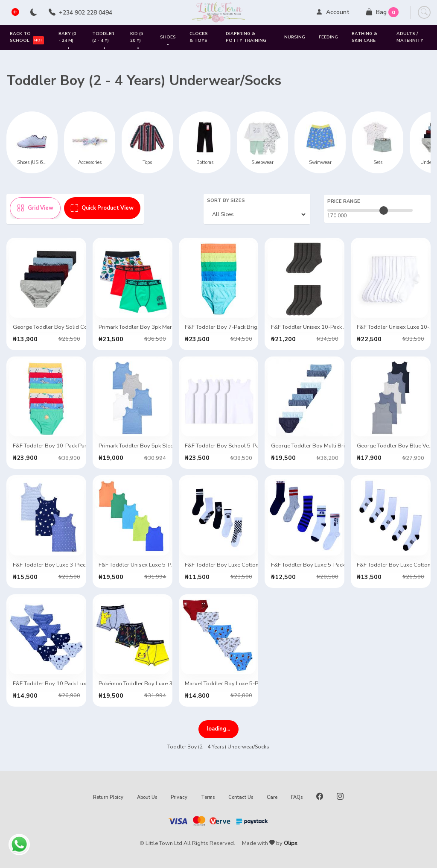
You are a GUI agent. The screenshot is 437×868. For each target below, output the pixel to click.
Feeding (328, 37)
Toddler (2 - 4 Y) (103, 40)
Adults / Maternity (410, 37)
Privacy (179, 797)
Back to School (27, 37)
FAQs (297, 797)
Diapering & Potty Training (246, 37)
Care (272, 797)
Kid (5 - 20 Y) (138, 40)
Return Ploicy (108, 797)
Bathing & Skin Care (364, 37)
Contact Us (241, 797)
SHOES (168, 41)
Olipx (291, 843)
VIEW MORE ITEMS (218, 729)
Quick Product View (102, 208)
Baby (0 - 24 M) (67, 40)
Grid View (35, 208)
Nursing (295, 37)
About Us (147, 797)
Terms (208, 797)
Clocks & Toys (199, 37)
